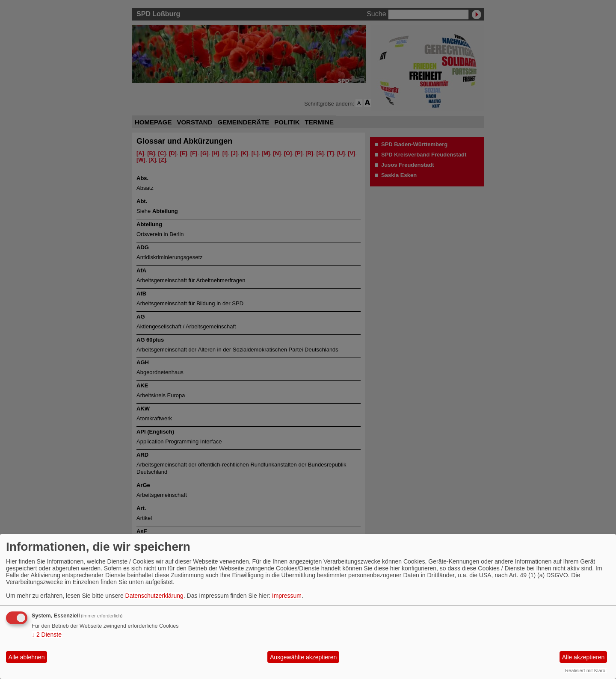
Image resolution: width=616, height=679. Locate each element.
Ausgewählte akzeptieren (303, 657)
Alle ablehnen (27, 657)
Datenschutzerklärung (154, 596)
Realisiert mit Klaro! (586, 670)
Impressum (287, 596)
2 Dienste (47, 635)
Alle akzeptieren (583, 657)
